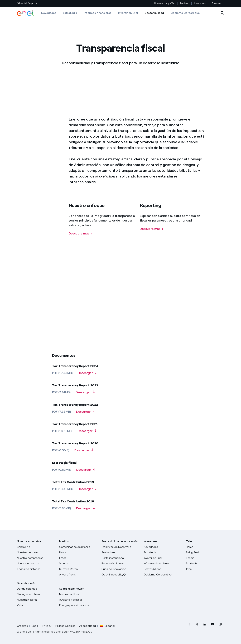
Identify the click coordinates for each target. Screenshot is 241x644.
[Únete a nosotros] (36, 564)
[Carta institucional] (121, 558)
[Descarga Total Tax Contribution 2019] (87, 490)
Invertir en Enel (128, 13)
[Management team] (36, 594)
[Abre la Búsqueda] (222, 13)
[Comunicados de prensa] (78, 547)
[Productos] (36, 552)
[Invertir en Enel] (163, 558)
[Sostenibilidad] (163, 569)
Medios (184, 3)
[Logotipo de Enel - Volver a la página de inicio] (26, 13)
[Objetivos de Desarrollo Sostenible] (121, 550)
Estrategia (70, 13)
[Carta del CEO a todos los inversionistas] (78, 552)
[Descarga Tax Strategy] (86, 471)
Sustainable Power (71, 589)
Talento (217, 3)
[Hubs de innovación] (121, 569)
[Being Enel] (205, 552)
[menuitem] (189, 624)
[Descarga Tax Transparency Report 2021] (87, 432)
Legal (35, 626)
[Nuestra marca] (78, 569)
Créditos (22, 626)
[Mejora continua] (78, 594)
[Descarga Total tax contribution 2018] (86, 510)
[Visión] (36, 605)
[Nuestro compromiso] (36, 558)
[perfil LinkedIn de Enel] (205, 624)
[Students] (205, 564)
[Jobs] (205, 569)
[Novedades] (163, 547)
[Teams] (205, 558)
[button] (27, 3)
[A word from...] (78, 575)
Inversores (200, 3)
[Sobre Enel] (36, 547)
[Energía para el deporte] (78, 605)
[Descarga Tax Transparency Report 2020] (84, 451)
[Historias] (36, 569)
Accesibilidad (88, 626)
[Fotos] (78, 558)
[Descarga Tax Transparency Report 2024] (87, 374)
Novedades (49, 13)
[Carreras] (205, 547)
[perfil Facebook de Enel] (189, 624)
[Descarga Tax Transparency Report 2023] (85, 393)
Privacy (47, 626)
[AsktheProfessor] (78, 600)
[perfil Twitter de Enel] (197, 624)
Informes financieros (98, 13)
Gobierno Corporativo (185, 13)
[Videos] (78, 564)
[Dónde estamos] (36, 589)
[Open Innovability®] (121, 575)
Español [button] (107, 626)
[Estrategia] (163, 552)
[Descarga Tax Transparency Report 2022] (86, 413)
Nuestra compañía (164, 3)
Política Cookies (65, 626)
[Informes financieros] (163, 564)
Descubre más (26, 583)
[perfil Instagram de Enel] (220, 624)
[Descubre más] (81, 241)
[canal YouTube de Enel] (212, 624)
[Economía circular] (121, 564)
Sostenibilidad (154, 15)
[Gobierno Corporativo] (163, 575)
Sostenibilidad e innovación (120, 541)
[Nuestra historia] (36, 600)
